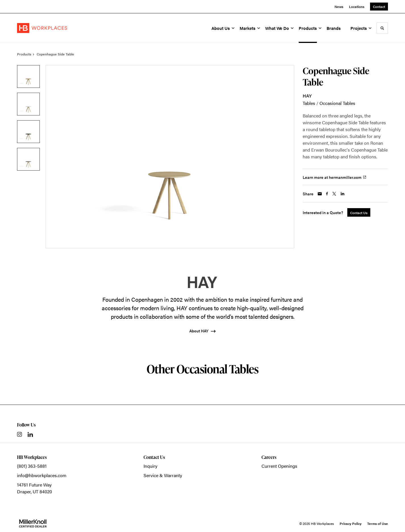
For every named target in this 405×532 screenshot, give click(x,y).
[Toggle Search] (382, 28)
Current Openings (279, 466)
